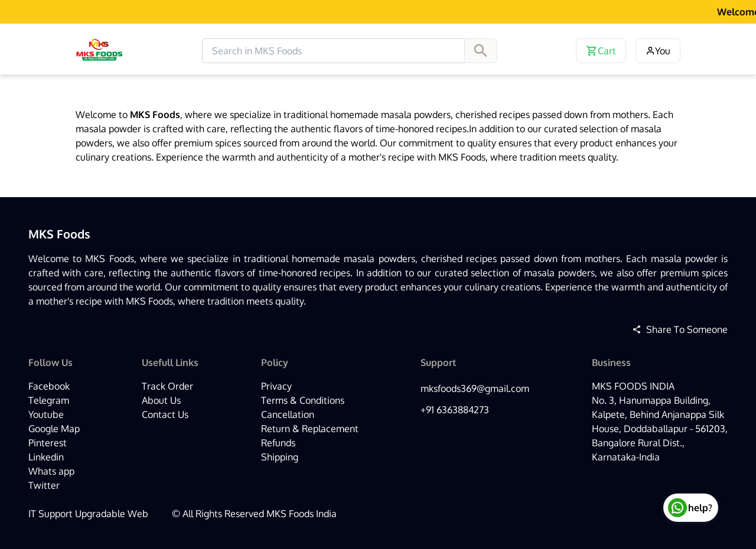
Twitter (44, 485)
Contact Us (165, 414)
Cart (601, 51)
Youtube (46, 414)
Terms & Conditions (303, 400)
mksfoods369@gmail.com (475, 388)
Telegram (49, 400)
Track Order (167, 386)
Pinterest (48, 443)
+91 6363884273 (455, 410)
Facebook (49, 386)
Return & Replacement (310, 429)
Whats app (51, 471)
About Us (161, 400)
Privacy (276, 386)
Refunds (278, 443)
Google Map (54, 429)
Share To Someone (680, 329)
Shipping (280, 457)
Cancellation (288, 414)
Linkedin (46, 457)
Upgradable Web (112, 514)
